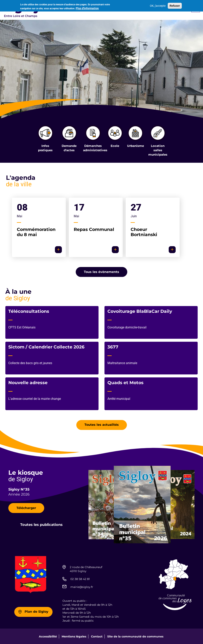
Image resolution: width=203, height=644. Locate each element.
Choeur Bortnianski (144, 232)
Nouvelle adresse (28, 382)
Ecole (115, 146)
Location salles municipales (158, 150)
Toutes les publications (41, 524)
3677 (113, 347)
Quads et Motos (125, 382)
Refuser (175, 6)
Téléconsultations (29, 311)
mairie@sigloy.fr (82, 587)
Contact (97, 636)
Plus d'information (87, 8)
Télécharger (26, 508)
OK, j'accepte (158, 6)
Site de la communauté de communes (135, 636)
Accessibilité (48, 636)
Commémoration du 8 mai (36, 232)
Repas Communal (94, 229)
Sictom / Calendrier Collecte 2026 (46, 347)
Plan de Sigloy (36, 611)
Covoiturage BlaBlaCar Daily (140, 311)
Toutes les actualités (102, 424)
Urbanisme (135, 146)
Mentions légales (74, 636)
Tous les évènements (101, 271)
